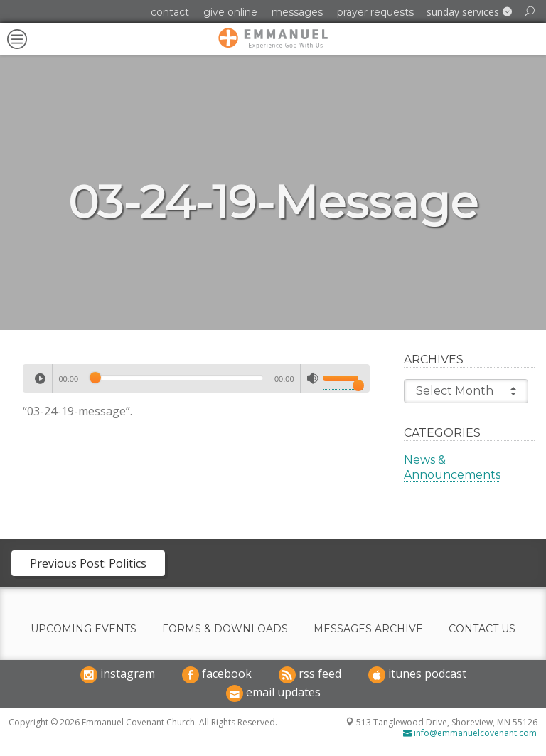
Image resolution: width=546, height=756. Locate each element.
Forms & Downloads (225, 629)
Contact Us (482, 629)
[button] (469, 12)
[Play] (40, 378)
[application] (196, 378)
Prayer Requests (375, 12)
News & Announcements (452, 467)
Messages (297, 12)
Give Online (230, 12)
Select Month (466, 391)
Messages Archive (368, 629)
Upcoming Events (84, 629)
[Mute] (313, 378)
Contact (170, 12)
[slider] (176, 378)
